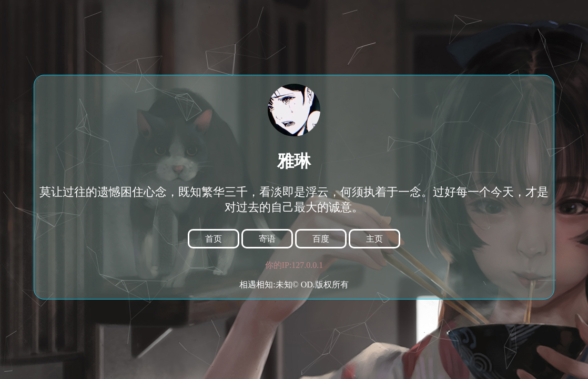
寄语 (267, 239)
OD (307, 285)
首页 (214, 239)
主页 (374, 239)
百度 (321, 239)
